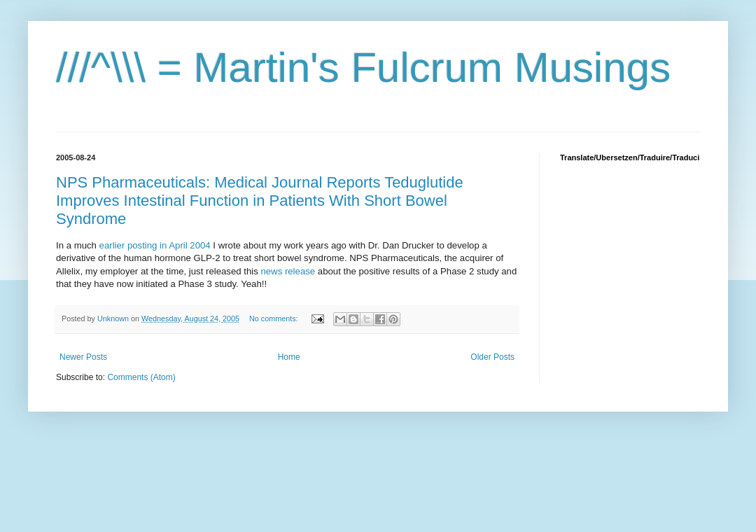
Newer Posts (83, 357)
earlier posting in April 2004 (156, 245)
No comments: (275, 318)
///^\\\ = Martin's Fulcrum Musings (363, 68)
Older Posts (492, 357)
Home (289, 357)
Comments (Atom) (141, 377)
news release (289, 271)
